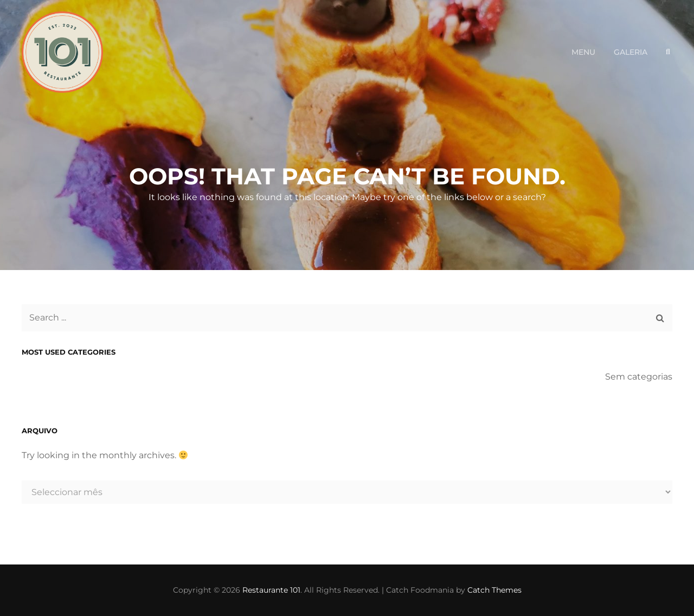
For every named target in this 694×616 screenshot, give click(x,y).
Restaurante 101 (271, 590)
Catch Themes (494, 590)
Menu (583, 52)
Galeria (631, 52)
